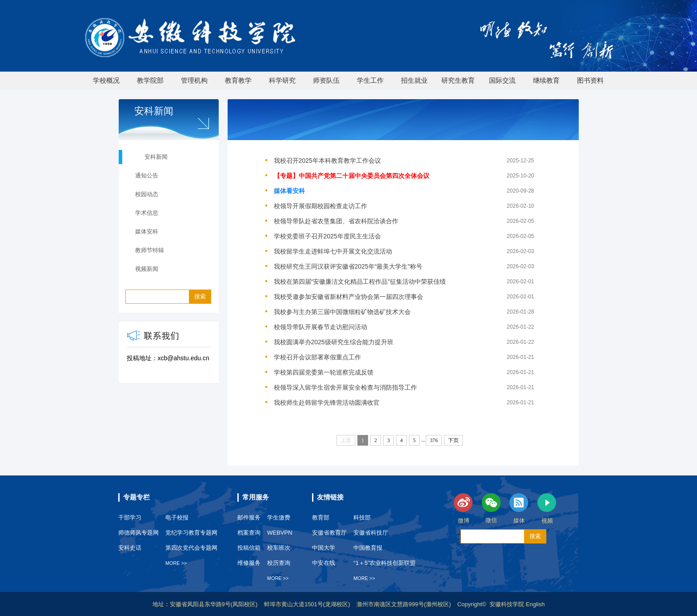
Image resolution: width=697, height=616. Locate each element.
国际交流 (502, 80)
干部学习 (130, 517)
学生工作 (370, 80)
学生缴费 (279, 517)
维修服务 (249, 563)
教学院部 (150, 80)
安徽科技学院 (508, 604)
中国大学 (324, 548)
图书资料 (590, 80)
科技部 (362, 517)
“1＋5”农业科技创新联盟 (385, 563)
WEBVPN (280, 533)
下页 (453, 440)
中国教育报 (368, 548)
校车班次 (279, 548)
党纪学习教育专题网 (191, 533)
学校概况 (106, 80)
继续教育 (546, 80)
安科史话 (130, 548)
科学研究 (282, 80)
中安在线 (324, 563)
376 (434, 440)
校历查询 (279, 563)
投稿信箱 (249, 548)
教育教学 (238, 80)
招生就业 (414, 80)
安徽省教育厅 (329, 533)
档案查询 (249, 533)
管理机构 (194, 80)
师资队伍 (326, 80)
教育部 (321, 517)
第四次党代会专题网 (191, 548)
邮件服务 (249, 517)
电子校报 (177, 517)
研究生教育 (458, 80)
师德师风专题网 (138, 533)
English (535, 604)
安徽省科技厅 (371, 533)
